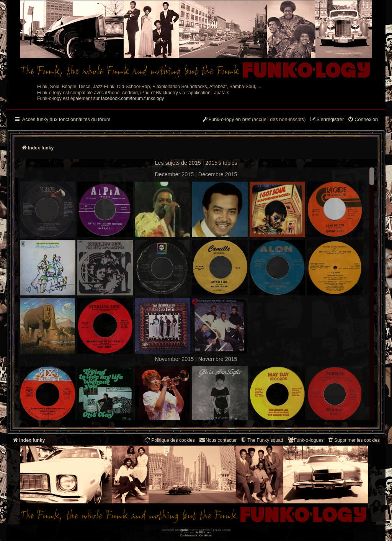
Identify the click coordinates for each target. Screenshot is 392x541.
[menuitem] (363, 120)
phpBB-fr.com (203, 532)
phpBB (184, 530)
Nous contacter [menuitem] (218, 440)
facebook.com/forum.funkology (133, 98)
